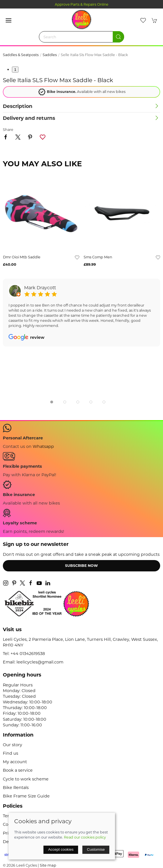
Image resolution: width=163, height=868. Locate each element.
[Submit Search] (118, 37)
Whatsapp (43, 446)
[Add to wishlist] (77, 257)
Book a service (18, 770)
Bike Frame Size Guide (26, 796)
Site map (48, 865)
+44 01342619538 (28, 654)
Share (8, 130)
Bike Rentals (16, 788)
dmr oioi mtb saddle (22, 257)
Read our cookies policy (85, 837)
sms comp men (98, 257)
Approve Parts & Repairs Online (81, 4)
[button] (9, 20)
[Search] (81, 37)
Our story (12, 745)
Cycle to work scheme (26, 779)
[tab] (52, 402)
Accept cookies (61, 849)
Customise (96, 849)
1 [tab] (15, 70)
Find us (11, 753)
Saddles (50, 55)
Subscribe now (81, 566)
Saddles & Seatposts (21, 55)
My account (15, 762)
